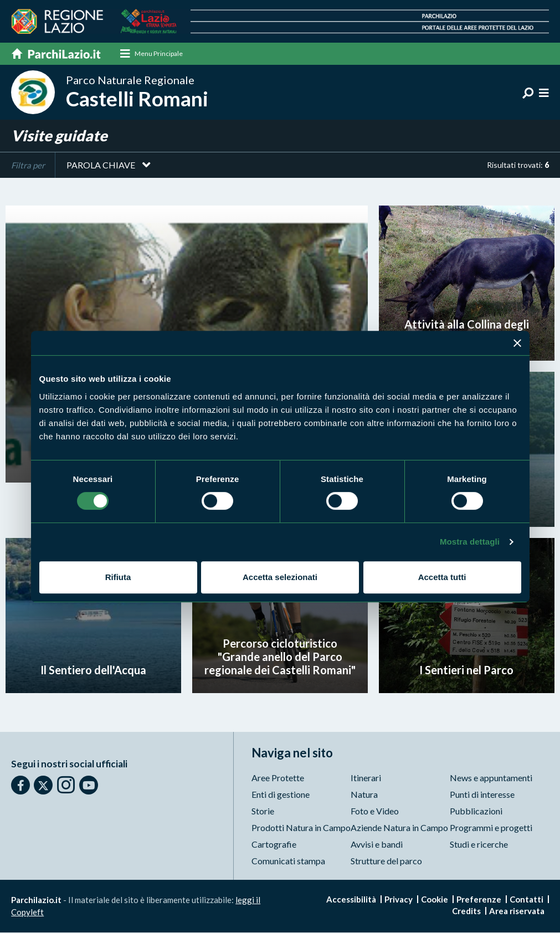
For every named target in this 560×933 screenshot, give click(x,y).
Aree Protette (278, 778)
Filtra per (28, 165)
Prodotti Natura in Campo (301, 828)
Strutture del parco (386, 861)
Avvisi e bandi (377, 845)
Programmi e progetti (491, 828)
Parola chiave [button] (101, 165)
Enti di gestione (281, 795)
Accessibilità (351, 900)
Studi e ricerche (479, 845)
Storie (263, 811)
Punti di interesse (482, 795)
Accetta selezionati (280, 577)
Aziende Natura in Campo (399, 828)
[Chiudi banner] (517, 343)
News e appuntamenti (491, 778)
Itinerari (366, 778)
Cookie (435, 900)
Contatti (526, 900)
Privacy (399, 900)
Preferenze (479, 900)
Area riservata (517, 911)
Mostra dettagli (470, 542)
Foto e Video (375, 811)
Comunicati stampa (288, 861)
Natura (364, 795)
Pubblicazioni (476, 811)
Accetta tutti (442, 577)
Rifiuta (118, 577)
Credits (466, 911)
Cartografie (274, 845)
